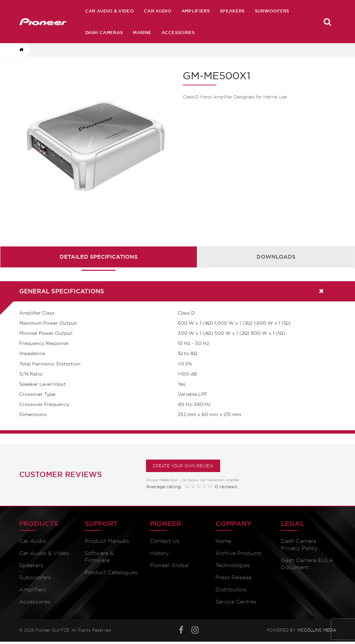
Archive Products (238, 553)
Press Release (233, 577)
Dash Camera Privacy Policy (299, 545)
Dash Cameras (104, 32)
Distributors (231, 590)
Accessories (178, 32)
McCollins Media (317, 630)
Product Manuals (107, 541)
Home (223, 541)
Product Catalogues (111, 572)
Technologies (233, 565)
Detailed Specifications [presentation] (99, 257)
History (159, 553)
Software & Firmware (99, 557)
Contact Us (165, 541)
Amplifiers (196, 11)
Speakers (232, 11)
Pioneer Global (169, 565)
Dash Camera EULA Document (307, 564)
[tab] (99, 257)
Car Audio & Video (110, 11)
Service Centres (236, 602)
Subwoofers (272, 11)
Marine (142, 32)
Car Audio (158, 11)
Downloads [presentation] (276, 257)
